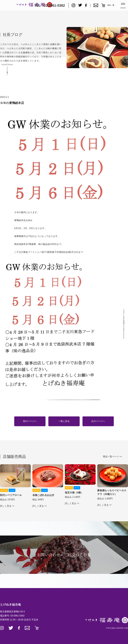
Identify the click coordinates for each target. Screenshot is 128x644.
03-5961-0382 (17, 616)
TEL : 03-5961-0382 (50, 5)
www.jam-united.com (117, 628)
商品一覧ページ (111, 457)
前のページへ (30, 421)
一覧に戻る (64, 421)
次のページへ (98, 421)
